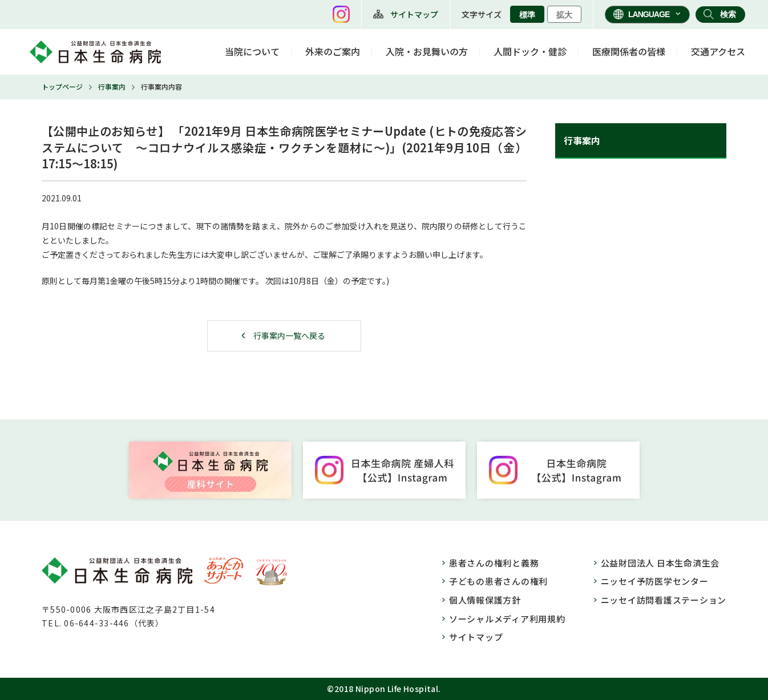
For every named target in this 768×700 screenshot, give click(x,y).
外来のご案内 (333, 51)
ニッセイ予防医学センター (655, 581)
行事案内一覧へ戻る (289, 335)
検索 (728, 14)
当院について (252, 51)
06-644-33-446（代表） (114, 623)
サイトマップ (414, 14)
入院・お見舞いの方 (427, 51)
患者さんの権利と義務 (494, 563)
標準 (527, 15)
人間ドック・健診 (530, 51)
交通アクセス (718, 51)
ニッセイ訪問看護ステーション (664, 600)
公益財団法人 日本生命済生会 (660, 563)
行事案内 (112, 86)
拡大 (564, 15)
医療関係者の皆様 (629, 51)
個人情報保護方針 (485, 600)
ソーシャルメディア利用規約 (507, 619)
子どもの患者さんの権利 (498, 581)
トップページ (62, 86)
